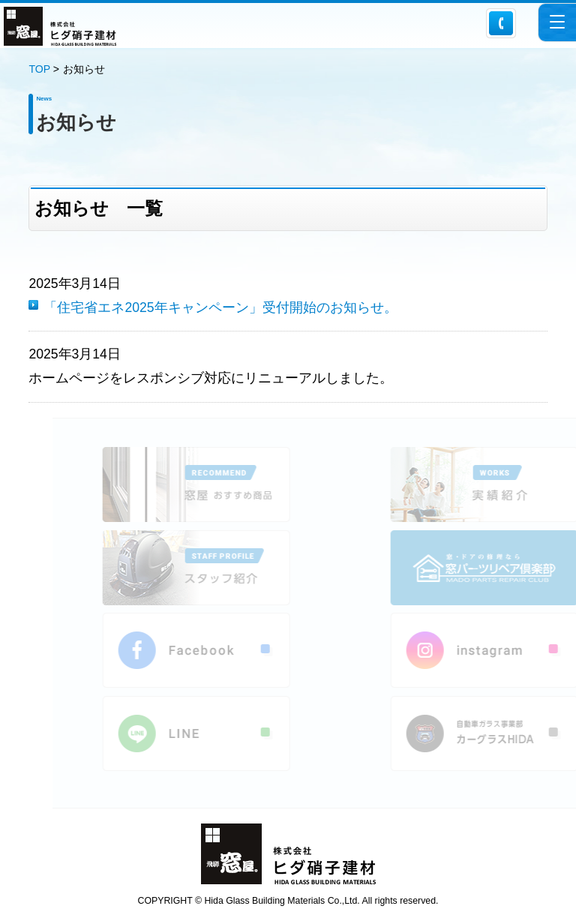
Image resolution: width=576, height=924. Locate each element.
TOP (39, 69)
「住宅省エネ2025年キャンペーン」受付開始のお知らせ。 (220, 307)
